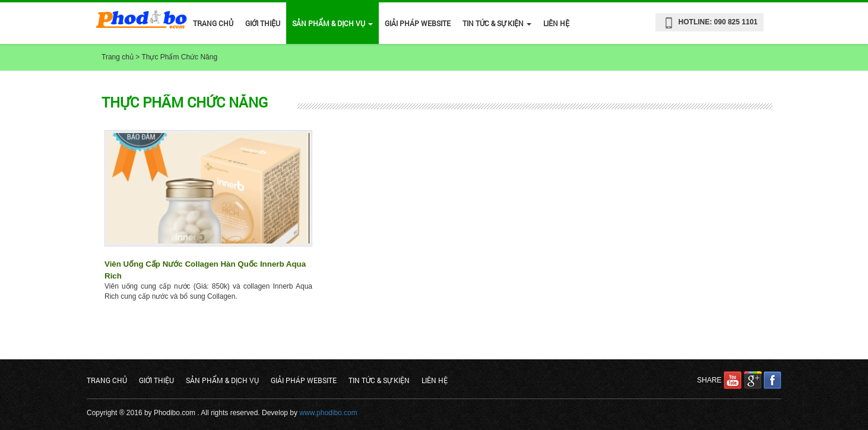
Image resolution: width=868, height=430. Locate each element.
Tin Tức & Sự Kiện (379, 380)
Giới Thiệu (263, 23)
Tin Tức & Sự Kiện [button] (497, 23)
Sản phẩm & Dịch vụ (222, 380)
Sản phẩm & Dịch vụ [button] (332, 23)
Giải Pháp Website (418, 23)
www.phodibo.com (328, 413)
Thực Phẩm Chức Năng (179, 57)
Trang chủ (213, 23)
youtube (733, 380)
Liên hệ (556, 23)
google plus (753, 380)
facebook (772, 380)
